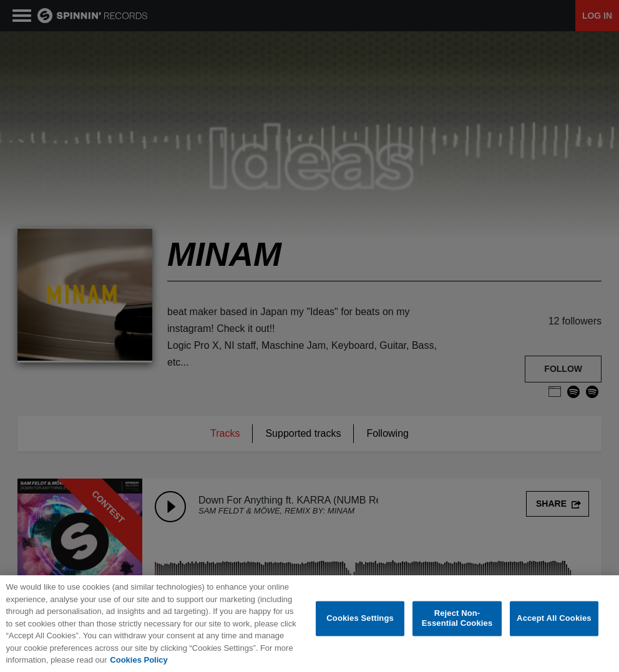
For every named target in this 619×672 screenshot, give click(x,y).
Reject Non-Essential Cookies (457, 619)
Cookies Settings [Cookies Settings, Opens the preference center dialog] (360, 619)
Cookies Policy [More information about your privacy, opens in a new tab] (139, 660)
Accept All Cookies (554, 619)
